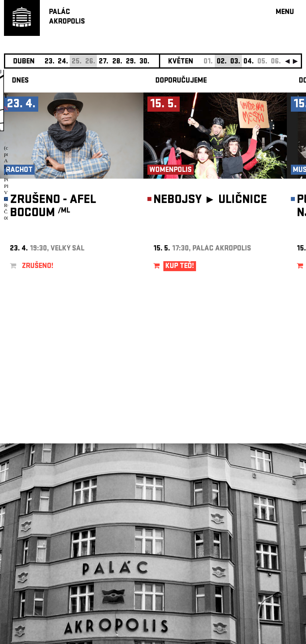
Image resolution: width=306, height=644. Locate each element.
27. (104, 62)
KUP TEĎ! (180, 267)
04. (249, 62)
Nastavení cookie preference (36, 536)
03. (235, 62)
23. (50, 62)
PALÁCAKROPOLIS (67, 17)
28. (117, 62)
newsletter (251, 443)
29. (131, 62)
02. (222, 62)
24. (63, 62)
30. (144, 62)
